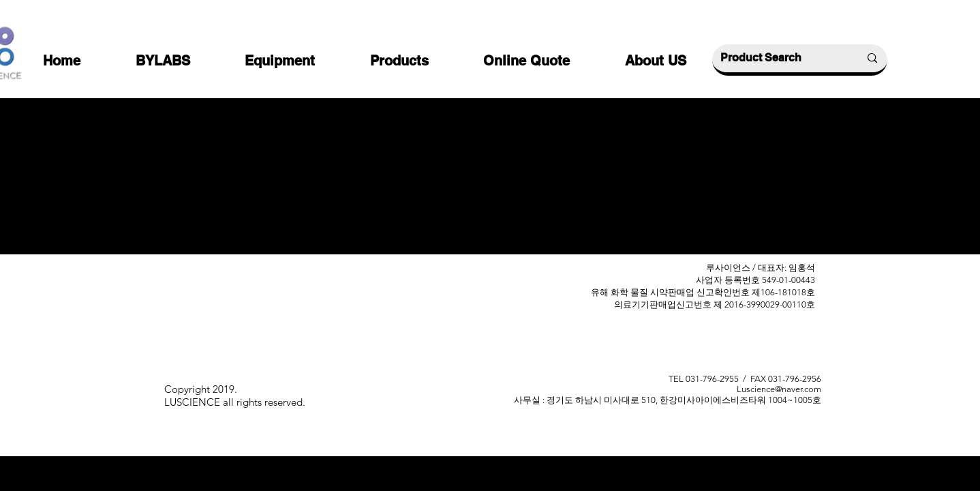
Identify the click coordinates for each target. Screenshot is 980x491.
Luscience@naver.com (779, 389)
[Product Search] (780, 58)
